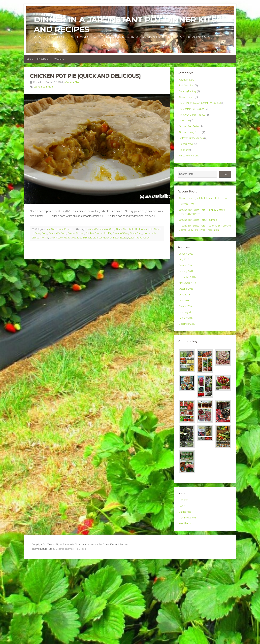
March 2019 (186, 289)
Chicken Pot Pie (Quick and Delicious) (85, 76)
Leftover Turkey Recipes (193, 144)
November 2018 (189, 308)
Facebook (44, 59)
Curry (140, 233)
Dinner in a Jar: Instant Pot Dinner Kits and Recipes (125, 24)
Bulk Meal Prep (188, 86)
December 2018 (189, 302)
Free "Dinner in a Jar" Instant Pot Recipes (203, 106)
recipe (146, 238)
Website (59, 59)
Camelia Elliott (73, 82)
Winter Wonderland (190, 164)
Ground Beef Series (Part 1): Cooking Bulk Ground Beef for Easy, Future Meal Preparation (203, 247)
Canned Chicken (76, 233)
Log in (183, 537)
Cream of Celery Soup (124, 233)
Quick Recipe (135, 238)
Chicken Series (188, 99)
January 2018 (187, 347)
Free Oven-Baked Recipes (59, 229)
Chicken (90, 233)
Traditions (185, 157)
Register (184, 530)
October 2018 (187, 315)
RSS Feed (81, 582)
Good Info (185, 125)
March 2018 (186, 334)
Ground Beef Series (190, 131)
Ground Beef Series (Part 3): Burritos (200, 236)
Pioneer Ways (187, 151)
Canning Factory (189, 93)
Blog (30, 59)
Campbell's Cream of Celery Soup (104, 229)
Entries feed (186, 543)
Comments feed (189, 550)
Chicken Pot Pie (103, 233)
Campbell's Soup (57, 233)
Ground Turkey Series (191, 138)
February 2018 (188, 341)
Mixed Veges (56, 238)
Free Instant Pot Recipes (194, 112)
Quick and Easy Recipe (115, 238)
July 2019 (185, 283)
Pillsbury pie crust (93, 238)
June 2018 (185, 321)
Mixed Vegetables (73, 238)
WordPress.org (188, 556)
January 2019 (187, 296)
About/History (187, 80)
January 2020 (187, 276)
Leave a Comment (43, 87)
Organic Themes (65, 582)
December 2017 (189, 353)
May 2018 (185, 328)
